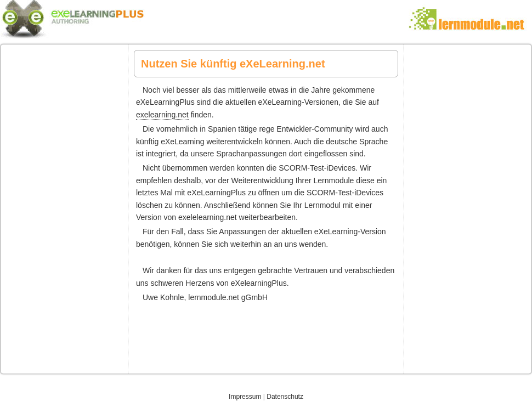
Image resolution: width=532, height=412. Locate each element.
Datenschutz (285, 397)
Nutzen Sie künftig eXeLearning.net (233, 64)
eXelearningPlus (266, 18)
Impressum (245, 397)
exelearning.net (162, 115)
